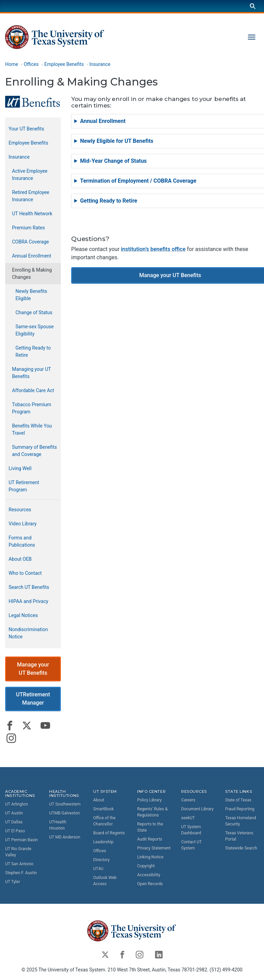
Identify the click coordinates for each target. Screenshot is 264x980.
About (99, 800)
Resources (20, 510)
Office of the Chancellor (104, 821)
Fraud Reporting (240, 809)
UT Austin (14, 813)
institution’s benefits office (153, 249)
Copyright (146, 866)
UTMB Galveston (64, 813)
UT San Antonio (19, 864)
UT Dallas (14, 822)
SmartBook (103, 809)
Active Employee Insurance (30, 175)
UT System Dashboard (191, 830)
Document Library (197, 809)
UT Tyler (13, 882)
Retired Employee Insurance (31, 196)
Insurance (100, 64)
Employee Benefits (64, 64)
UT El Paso (15, 831)
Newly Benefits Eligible (31, 295)
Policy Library (149, 800)
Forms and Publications (22, 542)
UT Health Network (32, 214)
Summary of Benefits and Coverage (34, 451)
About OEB (20, 559)
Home (12, 64)
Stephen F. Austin (21, 873)
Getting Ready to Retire (33, 352)
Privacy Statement (154, 848)
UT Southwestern (65, 804)
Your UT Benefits (26, 129)
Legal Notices (23, 616)
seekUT (188, 818)
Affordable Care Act (33, 391)
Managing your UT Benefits (31, 373)
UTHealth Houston (58, 825)
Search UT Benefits (29, 588)
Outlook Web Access (105, 881)
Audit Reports (150, 839)
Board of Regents (109, 833)
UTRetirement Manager (33, 699)
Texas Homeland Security (241, 821)
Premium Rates (29, 228)
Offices (31, 64)
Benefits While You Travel (32, 430)
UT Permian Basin (21, 840)
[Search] (253, 6)
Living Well (20, 469)
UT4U (98, 869)
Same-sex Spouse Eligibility (35, 331)
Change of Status (34, 313)
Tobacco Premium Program (32, 408)
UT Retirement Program (24, 486)
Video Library (23, 524)
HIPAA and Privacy (28, 602)
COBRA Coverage (30, 242)
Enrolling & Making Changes (32, 274)
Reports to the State (150, 827)
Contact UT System (191, 845)
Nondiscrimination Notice (28, 633)
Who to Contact (25, 573)
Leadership (103, 842)
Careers (188, 800)
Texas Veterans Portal (239, 836)
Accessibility (149, 875)
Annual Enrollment (32, 256)
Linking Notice (150, 857)
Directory (101, 860)
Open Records (150, 884)
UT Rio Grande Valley (18, 852)
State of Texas (238, 800)
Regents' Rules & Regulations (152, 812)
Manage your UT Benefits (33, 669)
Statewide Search (241, 848)
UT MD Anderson (65, 837)
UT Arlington (16, 804)
